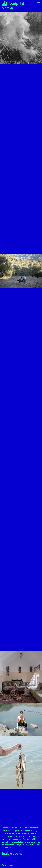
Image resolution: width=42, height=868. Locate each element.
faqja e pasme (12, 853)
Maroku (7, 865)
